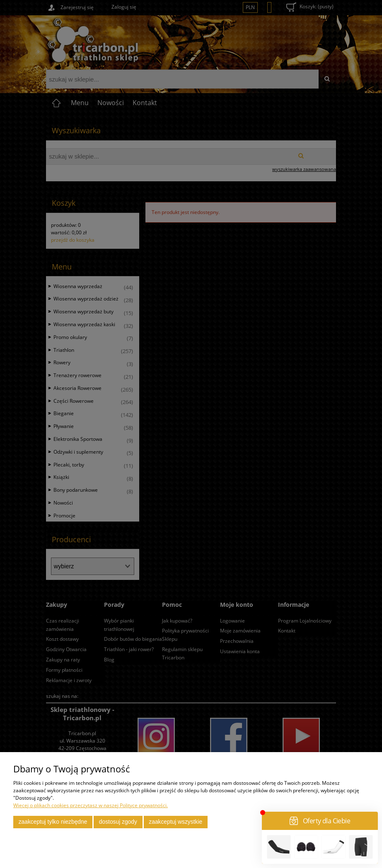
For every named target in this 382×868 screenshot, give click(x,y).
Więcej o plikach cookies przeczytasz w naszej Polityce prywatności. (91, 805)
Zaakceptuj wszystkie (175, 822)
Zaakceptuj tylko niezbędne (53, 822)
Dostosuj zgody (118, 822)
